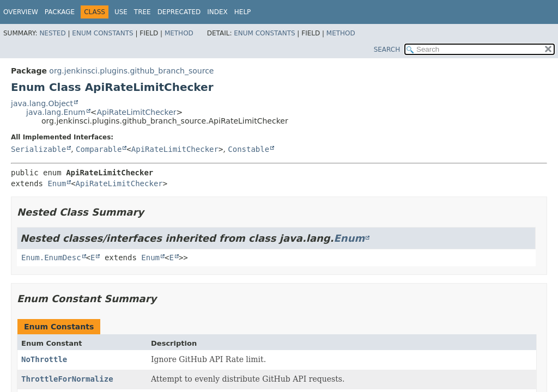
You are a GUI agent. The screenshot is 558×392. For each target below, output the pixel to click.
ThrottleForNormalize (67, 379)
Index (217, 12)
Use (121, 12)
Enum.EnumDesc (51, 258)
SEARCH (387, 50)
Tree (142, 12)
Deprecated (179, 12)
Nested (52, 33)
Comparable (99, 149)
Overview (21, 12)
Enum (57, 183)
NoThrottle (44, 359)
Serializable (38, 149)
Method (179, 33)
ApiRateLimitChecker (136, 112)
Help (243, 12)
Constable (248, 149)
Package (60, 12)
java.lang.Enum (56, 112)
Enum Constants (102, 33)
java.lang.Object (42, 103)
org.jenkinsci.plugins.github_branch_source (131, 71)
